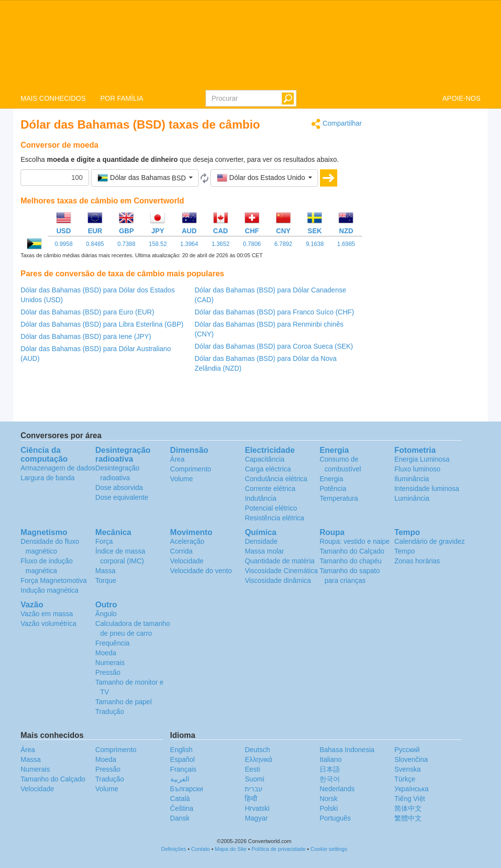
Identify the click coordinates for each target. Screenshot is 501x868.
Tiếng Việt (410, 799)
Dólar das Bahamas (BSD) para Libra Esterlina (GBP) (102, 324)
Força (104, 541)
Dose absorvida (119, 488)
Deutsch (257, 750)
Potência (333, 489)
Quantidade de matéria (279, 561)
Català (180, 799)
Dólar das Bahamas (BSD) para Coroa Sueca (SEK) (274, 346)
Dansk (180, 818)
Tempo (405, 551)
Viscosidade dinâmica (278, 580)
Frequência (113, 643)
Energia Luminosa (422, 459)
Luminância (412, 498)
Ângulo (106, 614)
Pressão (108, 672)
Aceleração (187, 541)
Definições (173, 849)
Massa (105, 571)
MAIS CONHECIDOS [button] (53, 98)
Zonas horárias (417, 561)
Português (335, 818)
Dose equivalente (122, 497)
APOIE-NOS (461, 98)
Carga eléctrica (268, 469)
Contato (201, 849)
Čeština (182, 808)
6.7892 (284, 244)
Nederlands (337, 789)
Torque (106, 580)
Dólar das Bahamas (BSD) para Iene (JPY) (86, 336)
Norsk (329, 799)
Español (183, 759)
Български (187, 789)
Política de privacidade (279, 849)
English (182, 750)
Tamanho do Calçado (352, 551)
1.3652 (220, 244)
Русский (407, 750)
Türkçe (405, 779)
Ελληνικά (258, 759)
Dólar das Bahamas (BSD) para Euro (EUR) (87, 312)
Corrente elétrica (270, 489)
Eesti (252, 769)
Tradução (110, 712)
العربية (180, 779)
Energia (331, 479)
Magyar (256, 818)
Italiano (330, 759)
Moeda (106, 653)
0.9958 (64, 244)
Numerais (110, 663)
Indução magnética (49, 590)
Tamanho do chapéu (351, 561)
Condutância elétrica (276, 479)
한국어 (330, 779)
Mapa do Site (231, 849)
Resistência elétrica (274, 518)
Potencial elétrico (271, 508)
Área (178, 459)
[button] (145, 178)
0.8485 (95, 244)
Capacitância (264, 459)
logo (250, 45)
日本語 (330, 769)
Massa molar (264, 551)
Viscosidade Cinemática (281, 571)
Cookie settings (329, 849)
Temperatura (339, 498)
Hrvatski (257, 808)
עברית (254, 789)
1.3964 (189, 244)
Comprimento (191, 469)
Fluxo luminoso (417, 469)
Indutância (261, 498)
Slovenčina (411, 759)
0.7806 (252, 244)
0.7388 (126, 244)
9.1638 (315, 244)
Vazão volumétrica (48, 623)
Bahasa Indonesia (347, 750)
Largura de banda (48, 478)
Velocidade (187, 561)
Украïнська (411, 789)
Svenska (408, 769)
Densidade (261, 541)
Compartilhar (336, 124)
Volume (182, 479)
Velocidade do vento (201, 571)
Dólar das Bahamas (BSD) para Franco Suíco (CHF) (274, 312)
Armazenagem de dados (58, 468)
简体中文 (408, 808)
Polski (329, 808)
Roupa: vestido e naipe (354, 541)
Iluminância (412, 479)
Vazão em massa (47, 614)
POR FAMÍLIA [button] (122, 98)
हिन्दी (251, 799)
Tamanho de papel (124, 702)
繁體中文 (408, 818)
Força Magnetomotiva (54, 580)
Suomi (254, 779)
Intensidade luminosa (427, 489)
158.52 (158, 244)
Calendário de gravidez (430, 541)
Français (183, 769)
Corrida (182, 551)
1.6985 (346, 244)
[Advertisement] (429, 265)
